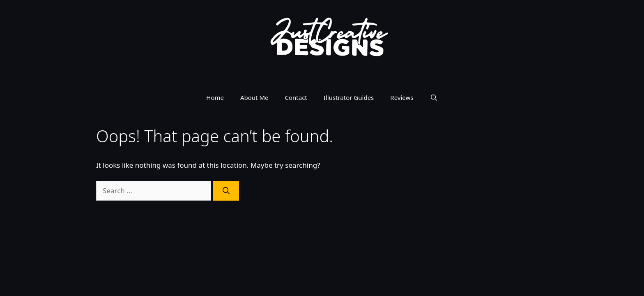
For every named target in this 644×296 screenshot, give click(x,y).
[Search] (226, 191)
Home (215, 97)
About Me (254, 97)
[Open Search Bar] (434, 97)
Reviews (402, 97)
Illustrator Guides (349, 97)
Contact (296, 97)
